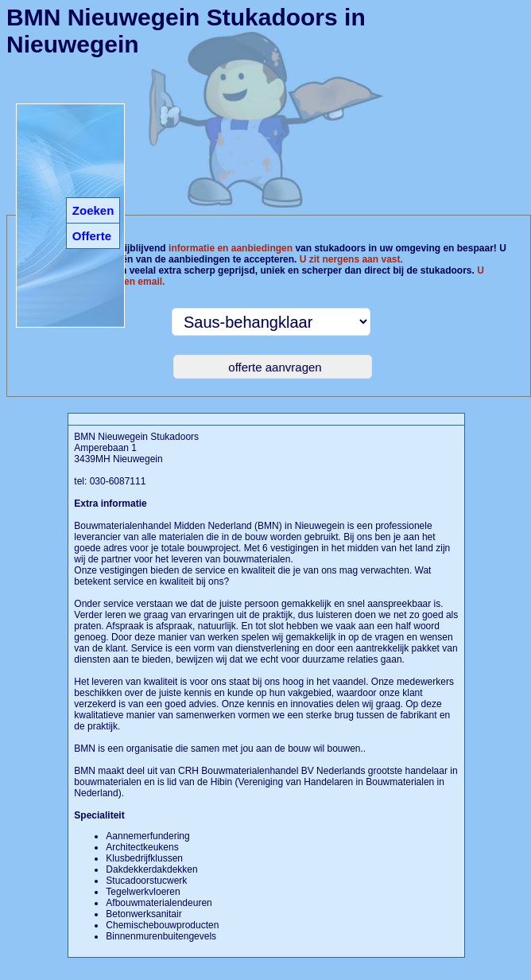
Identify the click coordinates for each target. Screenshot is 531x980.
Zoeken (93, 210)
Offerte (92, 236)
